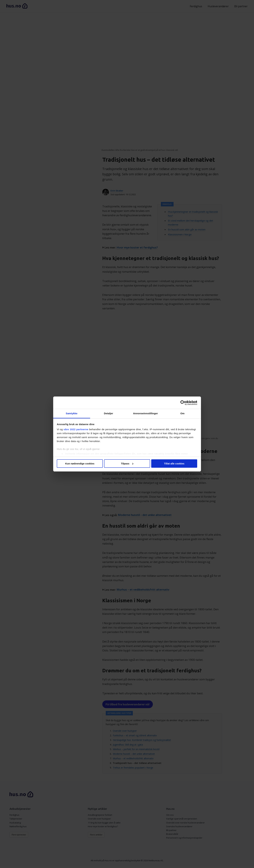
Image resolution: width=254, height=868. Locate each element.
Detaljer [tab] (109, 413)
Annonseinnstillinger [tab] (145, 413)
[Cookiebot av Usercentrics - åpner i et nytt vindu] (183, 403)
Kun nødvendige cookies (80, 464)
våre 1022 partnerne (76, 429)
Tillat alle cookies (174, 464)
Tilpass (127, 464)
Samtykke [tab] (72, 413)
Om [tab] (182, 413)
